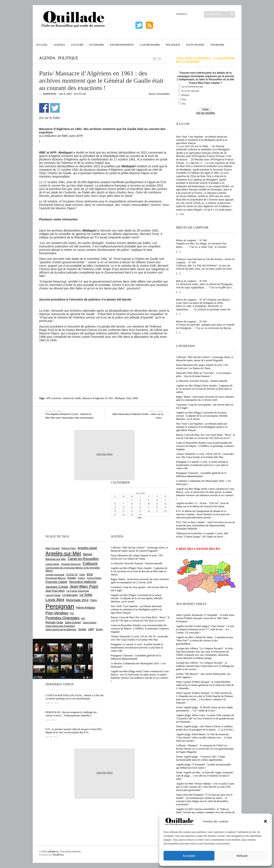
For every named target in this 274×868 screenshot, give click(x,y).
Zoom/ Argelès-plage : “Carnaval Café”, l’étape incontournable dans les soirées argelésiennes (201, 758)
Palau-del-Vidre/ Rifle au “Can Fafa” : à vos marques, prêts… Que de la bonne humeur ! (204, 375)
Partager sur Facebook (44, 108)
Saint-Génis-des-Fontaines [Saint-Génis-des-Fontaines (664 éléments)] (60, 626)
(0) (182, 214)
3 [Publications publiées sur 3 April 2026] (149, 500)
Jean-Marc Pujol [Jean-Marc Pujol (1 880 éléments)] (84, 586)
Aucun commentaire (159, 94)
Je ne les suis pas (190, 91)
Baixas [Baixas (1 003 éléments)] (88, 554)
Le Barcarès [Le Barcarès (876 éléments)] (70, 595)
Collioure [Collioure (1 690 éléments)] (90, 564)
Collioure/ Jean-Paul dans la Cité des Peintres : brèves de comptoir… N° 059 (205, 261)
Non (184, 99)
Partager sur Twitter (55, 108)
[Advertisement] (104, 354)
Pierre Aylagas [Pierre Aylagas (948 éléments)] (86, 608)
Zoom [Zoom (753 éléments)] (99, 629)
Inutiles (186, 95)
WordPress (58, 855)
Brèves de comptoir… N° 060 (191, 240)
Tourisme (217, 45)
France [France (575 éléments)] (81, 578)
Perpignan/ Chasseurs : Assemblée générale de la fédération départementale (201, 475)
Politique (173, 45)
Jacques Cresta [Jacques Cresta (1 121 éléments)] (57, 587)
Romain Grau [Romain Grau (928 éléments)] (54, 622)
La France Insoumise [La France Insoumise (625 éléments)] (78, 591)
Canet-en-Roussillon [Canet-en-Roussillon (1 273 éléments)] (83, 559)
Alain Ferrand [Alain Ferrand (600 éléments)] (53, 548)
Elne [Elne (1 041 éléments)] (90, 574)
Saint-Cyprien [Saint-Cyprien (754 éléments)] (73, 623)
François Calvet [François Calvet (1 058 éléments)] (56, 582)
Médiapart (120, 398)
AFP (48, 398)
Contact (182, 14)
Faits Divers (195, 45)
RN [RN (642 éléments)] (83, 618)
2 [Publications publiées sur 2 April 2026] (140, 500)
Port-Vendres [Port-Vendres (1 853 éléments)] (57, 613)
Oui (184, 104)
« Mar (139, 518)
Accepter (189, 856)
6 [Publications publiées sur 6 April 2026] (115, 504)
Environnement (122, 45)
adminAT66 (50, 94)
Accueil (42, 45)
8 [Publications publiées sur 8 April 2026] (132, 504)
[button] (265, 821)
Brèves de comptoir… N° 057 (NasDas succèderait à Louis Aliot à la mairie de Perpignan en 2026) (203, 301)
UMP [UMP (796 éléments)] (91, 629)
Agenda (59, 45)
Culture (77, 45)
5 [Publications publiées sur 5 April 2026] (165, 500)
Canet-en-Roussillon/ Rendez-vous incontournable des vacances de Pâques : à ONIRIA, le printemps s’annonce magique (205, 446)
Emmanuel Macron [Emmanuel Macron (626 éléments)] (56, 578)
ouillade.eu (53, 852)
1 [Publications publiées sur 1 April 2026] (132, 500)
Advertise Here (104, 454)
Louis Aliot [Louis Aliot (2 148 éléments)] (55, 600)
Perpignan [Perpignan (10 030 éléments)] (60, 606)
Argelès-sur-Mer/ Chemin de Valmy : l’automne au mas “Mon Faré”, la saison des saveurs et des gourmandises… (205, 641)
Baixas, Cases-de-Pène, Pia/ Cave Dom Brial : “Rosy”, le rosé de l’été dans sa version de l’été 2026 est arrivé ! (206, 436)
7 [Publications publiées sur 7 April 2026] (123, 504)
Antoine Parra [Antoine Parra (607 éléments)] (69, 548)
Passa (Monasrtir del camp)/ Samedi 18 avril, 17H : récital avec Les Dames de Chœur (203, 367)
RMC (136, 398)
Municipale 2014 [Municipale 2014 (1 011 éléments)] (77, 600)
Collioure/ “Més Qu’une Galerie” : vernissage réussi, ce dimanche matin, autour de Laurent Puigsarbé (205, 359)
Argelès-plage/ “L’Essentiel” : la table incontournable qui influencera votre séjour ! (204, 766)
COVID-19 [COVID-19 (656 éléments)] (72, 575)
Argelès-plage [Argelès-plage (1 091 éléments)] (87, 548)
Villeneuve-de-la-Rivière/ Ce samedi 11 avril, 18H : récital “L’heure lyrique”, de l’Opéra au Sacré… (203, 535)
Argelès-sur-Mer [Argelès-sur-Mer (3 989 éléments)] (63, 554)
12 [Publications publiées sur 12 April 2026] (165, 504)
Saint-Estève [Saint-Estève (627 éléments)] (90, 623)
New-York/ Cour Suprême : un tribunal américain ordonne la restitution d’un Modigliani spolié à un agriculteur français (202, 140)
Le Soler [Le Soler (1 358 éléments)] (86, 595)
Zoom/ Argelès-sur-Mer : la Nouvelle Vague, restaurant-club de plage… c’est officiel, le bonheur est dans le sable (205, 776)
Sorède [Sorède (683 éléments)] (82, 629)
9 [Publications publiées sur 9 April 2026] (140, 504)
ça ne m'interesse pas (192, 87)
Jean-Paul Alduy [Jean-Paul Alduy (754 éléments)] (55, 591)
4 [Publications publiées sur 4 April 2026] (157, 500)
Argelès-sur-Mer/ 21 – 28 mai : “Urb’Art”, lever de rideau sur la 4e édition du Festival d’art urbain (203, 505)
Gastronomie (150, 45)
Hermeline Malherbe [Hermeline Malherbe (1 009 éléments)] (83, 582)
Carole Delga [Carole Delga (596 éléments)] (52, 564)
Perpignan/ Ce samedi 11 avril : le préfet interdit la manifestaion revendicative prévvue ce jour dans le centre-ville (202, 465)
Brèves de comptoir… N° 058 (191, 281)
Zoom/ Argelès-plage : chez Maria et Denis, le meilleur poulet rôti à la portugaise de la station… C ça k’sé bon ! (205, 728)
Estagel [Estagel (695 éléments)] (72, 578)
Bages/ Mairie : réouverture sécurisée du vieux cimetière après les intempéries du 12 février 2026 (205, 398)
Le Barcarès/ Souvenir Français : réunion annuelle (202, 381)
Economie (97, 45)
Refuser (242, 856)
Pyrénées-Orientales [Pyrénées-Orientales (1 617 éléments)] (63, 618)
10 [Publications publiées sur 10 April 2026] (149, 504)
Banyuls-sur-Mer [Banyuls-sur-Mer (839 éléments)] (56, 559)
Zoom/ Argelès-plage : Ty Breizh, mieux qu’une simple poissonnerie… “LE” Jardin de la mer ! (205, 709)
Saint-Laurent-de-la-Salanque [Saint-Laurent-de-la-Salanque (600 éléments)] (61, 629)
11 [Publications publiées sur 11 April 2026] (157, 504)
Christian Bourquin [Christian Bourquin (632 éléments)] (71, 564)
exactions (56, 398)
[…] (178, 214)
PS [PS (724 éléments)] (72, 614)
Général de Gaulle (72, 398)
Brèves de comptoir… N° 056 (191, 322)
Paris (129, 398)
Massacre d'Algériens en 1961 (98, 398)
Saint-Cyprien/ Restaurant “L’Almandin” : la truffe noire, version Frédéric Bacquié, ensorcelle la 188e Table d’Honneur (206, 618)
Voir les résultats (205, 113)
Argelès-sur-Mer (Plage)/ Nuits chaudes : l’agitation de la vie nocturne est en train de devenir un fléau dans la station (204, 389)
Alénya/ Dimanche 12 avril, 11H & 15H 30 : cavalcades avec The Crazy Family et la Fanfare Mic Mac (205, 456)
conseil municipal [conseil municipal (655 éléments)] (55, 575)
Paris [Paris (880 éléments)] (94, 600)
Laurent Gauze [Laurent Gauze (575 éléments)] (53, 595)
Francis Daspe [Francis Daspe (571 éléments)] (94, 578)
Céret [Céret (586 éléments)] (82, 575)
